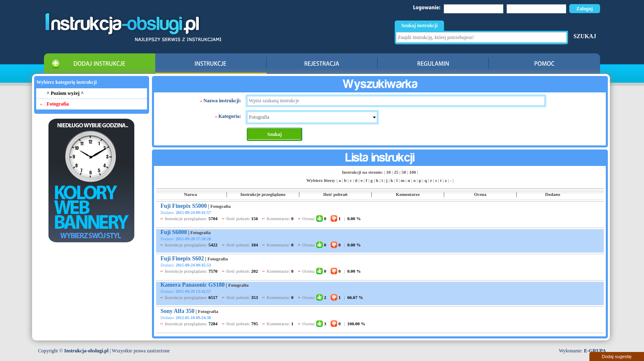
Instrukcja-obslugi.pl (86, 351)
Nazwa (191, 194)
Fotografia (220, 206)
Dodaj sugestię (617, 356)
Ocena (480, 194)
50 (404, 172)
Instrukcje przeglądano (263, 194)
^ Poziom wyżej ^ (65, 93)
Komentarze (408, 194)
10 (388, 172)
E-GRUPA (595, 351)
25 (396, 172)
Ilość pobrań (335, 194)
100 (413, 172)
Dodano (553, 194)
